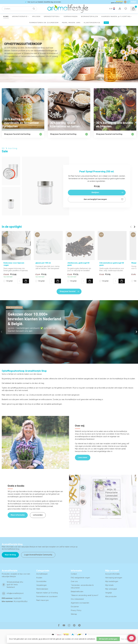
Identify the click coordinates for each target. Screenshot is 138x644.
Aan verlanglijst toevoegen (103, 199)
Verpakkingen (71, 17)
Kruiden (36, 17)
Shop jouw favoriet (69, 291)
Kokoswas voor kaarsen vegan (14, 264)
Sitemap (74, 614)
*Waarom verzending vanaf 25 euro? (85, 595)
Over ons (74, 581)
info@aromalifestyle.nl (15, 593)
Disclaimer (75, 607)
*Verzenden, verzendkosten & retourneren (82, 586)
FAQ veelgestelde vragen (80, 578)
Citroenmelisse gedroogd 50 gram (112, 264)
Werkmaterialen (90, 17)
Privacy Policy (76, 610)
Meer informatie (18, 515)
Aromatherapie (20, 17)
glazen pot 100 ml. (43, 263)
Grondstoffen (51, 17)
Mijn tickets (109, 585)
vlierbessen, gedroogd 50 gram (78, 264)
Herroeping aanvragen (114, 578)
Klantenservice (92, 23)
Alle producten (111, 596)
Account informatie (112, 574)
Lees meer (83, 457)
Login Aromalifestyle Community (38, 555)
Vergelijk (9, 281)
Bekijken (107, 193)
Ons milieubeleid (77, 599)
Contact (74, 574)
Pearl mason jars (71, 23)
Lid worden (38, 515)
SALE (106, 23)
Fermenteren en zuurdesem (44, 23)
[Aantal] (20, 281)
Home (6, 17)
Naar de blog (10, 555)
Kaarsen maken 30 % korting (116, 17)
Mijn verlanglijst (111, 589)
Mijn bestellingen (112, 581)
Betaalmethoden (77, 592)
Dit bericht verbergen (108, 639)
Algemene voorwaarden (80, 603)
